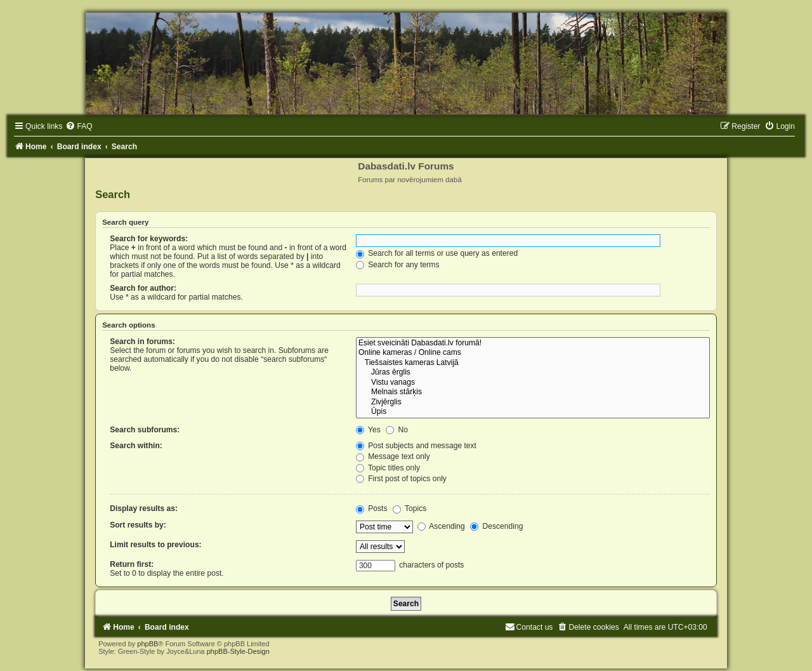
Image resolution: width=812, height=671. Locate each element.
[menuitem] (79, 126)
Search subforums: (145, 430)
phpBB (147, 644)
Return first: (132, 564)
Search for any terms (398, 265)
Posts (372, 508)
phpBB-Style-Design (238, 651)
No (397, 430)
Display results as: (144, 508)
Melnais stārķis (533, 392)
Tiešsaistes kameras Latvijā (533, 363)
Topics (409, 508)
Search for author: (143, 288)
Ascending (441, 526)
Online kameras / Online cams (533, 353)
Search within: (136, 446)
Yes (368, 430)
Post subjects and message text (416, 446)
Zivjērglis (533, 402)
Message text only (393, 456)
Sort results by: (138, 525)
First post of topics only (401, 479)
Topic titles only (388, 468)
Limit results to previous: (155, 545)
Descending (496, 526)
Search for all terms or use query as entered (437, 253)
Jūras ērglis (533, 373)
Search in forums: (142, 342)
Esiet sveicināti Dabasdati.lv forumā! (533, 343)
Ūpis (533, 412)
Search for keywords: (149, 239)
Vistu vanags (533, 383)
